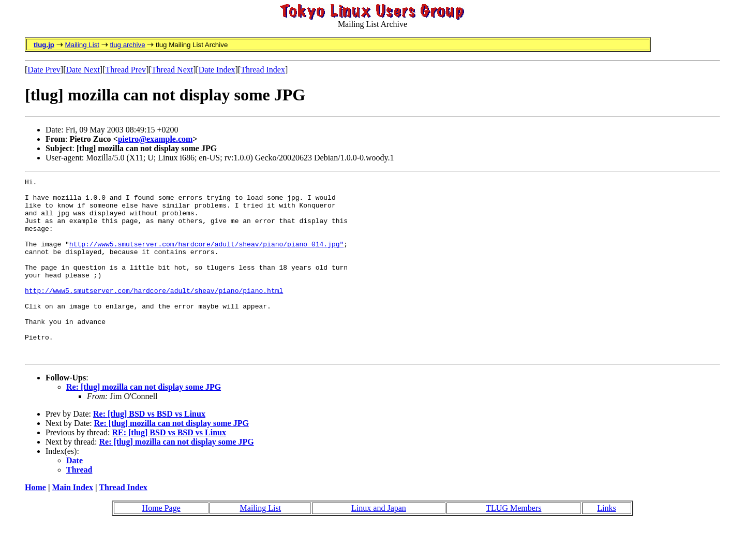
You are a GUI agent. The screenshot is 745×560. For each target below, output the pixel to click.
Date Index (217, 70)
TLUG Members (513, 544)
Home (35, 523)
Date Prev (44, 70)
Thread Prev (125, 70)
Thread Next (172, 70)
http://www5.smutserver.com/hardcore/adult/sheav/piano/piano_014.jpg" (206, 258)
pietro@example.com (155, 139)
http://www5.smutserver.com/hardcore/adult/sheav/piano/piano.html (154, 314)
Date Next (83, 70)
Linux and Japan (379, 544)
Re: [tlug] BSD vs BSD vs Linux (149, 450)
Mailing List (82, 45)
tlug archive (127, 45)
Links (606, 544)
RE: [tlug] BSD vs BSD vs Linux (169, 468)
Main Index (72, 523)
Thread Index (263, 70)
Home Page (161, 544)
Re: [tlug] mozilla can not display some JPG (144, 423)
